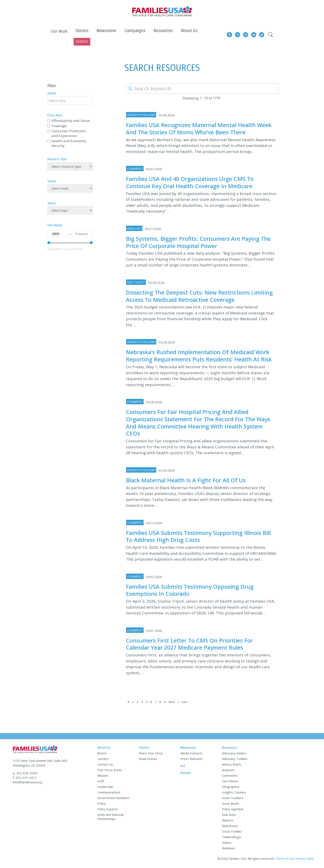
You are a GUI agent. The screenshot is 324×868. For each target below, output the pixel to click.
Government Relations (113, 798)
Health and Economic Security (69, 137)
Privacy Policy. (304, 859)
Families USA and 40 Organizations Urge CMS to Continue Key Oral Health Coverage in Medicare (195, 176)
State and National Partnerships (110, 817)
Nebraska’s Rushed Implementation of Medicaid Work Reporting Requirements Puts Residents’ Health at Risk (195, 353)
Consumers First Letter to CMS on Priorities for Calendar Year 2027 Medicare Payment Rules (195, 644)
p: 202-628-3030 (25, 772)
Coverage (59, 119)
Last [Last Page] (186, 702)
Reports (228, 821)
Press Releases (192, 759)
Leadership (105, 787)
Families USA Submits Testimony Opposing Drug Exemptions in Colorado (195, 591)
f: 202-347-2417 (25, 776)
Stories (144, 748)
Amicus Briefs (232, 765)
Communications (109, 793)
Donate (186, 773)
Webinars (229, 849)
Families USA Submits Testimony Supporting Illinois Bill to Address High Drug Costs (200, 537)
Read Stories (148, 759)
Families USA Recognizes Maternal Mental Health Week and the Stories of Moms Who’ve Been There (199, 122)
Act (183, 766)
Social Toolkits (232, 832)
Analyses (228, 770)
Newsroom (188, 748)
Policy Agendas (233, 810)
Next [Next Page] (174, 702)
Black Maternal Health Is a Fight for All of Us (191, 481)
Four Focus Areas (110, 770)
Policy (101, 804)
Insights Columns (234, 793)
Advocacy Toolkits (235, 759)
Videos (227, 843)
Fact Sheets (230, 782)
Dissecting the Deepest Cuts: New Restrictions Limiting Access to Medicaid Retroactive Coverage (198, 289)
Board (102, 754)
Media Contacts (191, 754)
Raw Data (229, 815)
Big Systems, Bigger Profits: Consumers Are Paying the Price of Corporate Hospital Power (198, 235)
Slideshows (230, 826)
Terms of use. (283, 859)
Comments (230, 776)
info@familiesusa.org (27, 781)
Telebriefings (231, 838)
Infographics (231, 787)
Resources (229, 748)
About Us (104, 748)
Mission (103, 776)
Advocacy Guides (234, 754)
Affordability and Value (71, 114)
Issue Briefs (230, 804)
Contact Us (105, 765)
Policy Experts (108, 810)
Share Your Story (151, 754)
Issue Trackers (233, 798)
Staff (101, 782)
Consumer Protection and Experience (69, 127)
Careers (103, 759)
